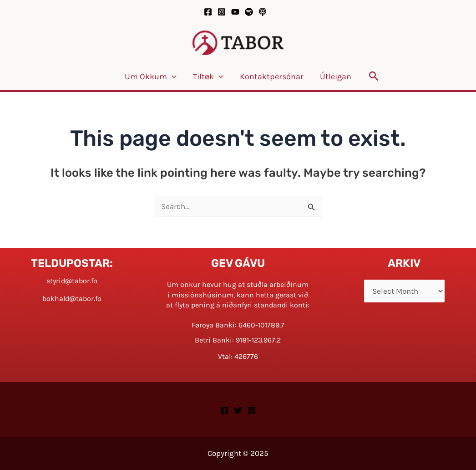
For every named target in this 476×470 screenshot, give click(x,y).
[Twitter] (238, 410)
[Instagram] (222, 12)
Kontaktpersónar (272, 77)
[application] (172, 77)
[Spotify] (249, 12)
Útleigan (336, 77)
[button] (374, 77)
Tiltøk (208, 77)
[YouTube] (235, 12)
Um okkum (151, 77)
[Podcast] (263, 12)
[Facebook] (208, 12)
